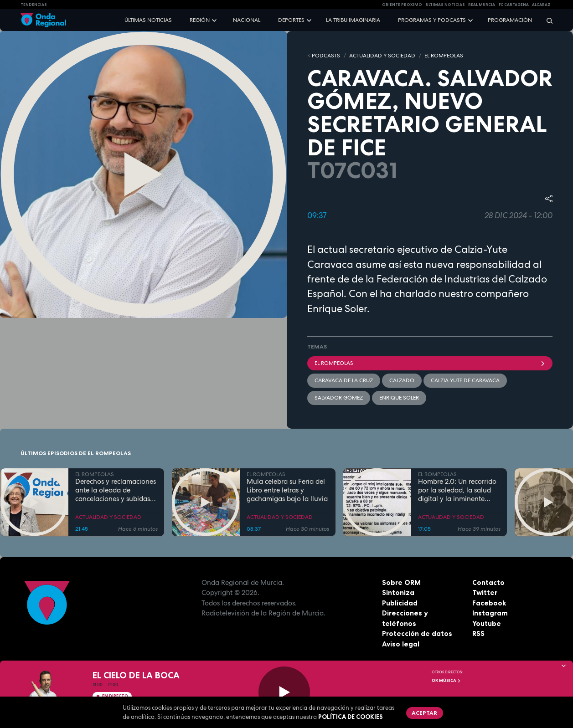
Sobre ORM (401, 582)
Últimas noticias (148, 20)
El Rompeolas (430, 363)
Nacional (247, 20)
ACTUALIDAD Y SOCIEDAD (382, 56)
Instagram (490, 613)
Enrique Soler (399, 398)
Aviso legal (401, 644)
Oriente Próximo (402, 5)
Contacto (488, 582)
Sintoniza (398, 592)
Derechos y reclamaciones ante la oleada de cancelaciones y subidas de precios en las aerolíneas (116, 490)
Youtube (487, 623)
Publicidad (400, 603)
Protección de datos (417, 633)
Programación (510, 20)
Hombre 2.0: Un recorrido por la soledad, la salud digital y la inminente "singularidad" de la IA (457, 490)
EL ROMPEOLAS (444, 56)
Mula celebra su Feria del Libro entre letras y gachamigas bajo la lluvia (287, 490)
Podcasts (326, 56)
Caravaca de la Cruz (344, 380)
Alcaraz (541, 5)
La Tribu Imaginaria (353, 20)
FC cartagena (514, 5)
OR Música (446, 681)
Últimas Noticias (445, 5)
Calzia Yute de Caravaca (465, 380)
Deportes (291, 20)
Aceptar (424, 713)
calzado (402, 380)
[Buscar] (547, 20)
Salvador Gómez (339, 398)
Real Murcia (482, 5)
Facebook (489, 603)
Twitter (485, 592)
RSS (478, 633)
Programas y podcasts (432, 20)
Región (200, 20)
